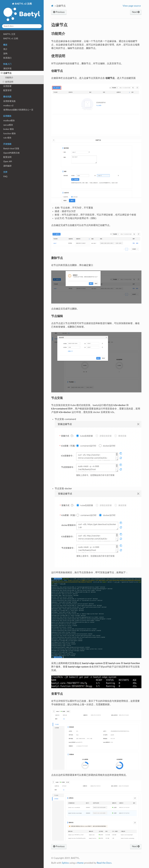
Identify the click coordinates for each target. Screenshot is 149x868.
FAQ (5, 177)
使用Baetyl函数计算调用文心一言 (18, 110)
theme (80, 863)
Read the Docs (104, 863)
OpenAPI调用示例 (11, 153)
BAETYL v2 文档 (22, 12)
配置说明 (7, 157)
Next (136, 12)
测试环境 (7, 69)
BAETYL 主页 (9, 34)
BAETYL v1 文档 (11, 39)
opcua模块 (8, 125)
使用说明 (8, 82)
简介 (5, 49)
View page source (132, 6)
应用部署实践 (9, 101)
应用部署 (7, 86)
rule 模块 (7, 138)
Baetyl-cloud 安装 (11, 149)
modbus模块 (9, 121)
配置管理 (7, 90)
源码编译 (7, 166)
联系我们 (7, 58)
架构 (5, 54)
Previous (59, 12)
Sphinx (65, 863)
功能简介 (9, 78)
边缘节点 (6, 73)
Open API (8, 162)
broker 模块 (9, 129)
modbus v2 (8, 106)
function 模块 (10, 134)
